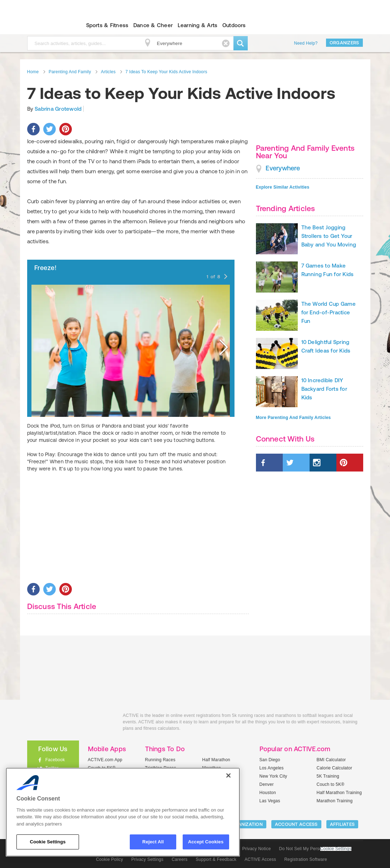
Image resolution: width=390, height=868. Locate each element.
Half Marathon (216, 760)
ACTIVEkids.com (47, 25)
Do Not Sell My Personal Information (315, 849)
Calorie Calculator (335, 768)
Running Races (160, 760)
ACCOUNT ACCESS (296, 824)
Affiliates (342, 824)
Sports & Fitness (107, 25)
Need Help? (306, 43)
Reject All (153, 842)
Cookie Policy (110, 859)
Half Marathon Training (339, 793)
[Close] (228, 775)
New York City (273, 776)
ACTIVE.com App (105, 760)
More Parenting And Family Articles (293, 418)
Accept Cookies (206, 842)
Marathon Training (335, 801)
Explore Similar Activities (283, 187)
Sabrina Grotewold (58, 109)
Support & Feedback (216, 859)
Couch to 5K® (331, 784)
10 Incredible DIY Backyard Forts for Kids (324, 389)
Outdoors (234, 25)
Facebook (55, 760)
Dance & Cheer (153, 25)
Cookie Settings (336, 849)
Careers (179, 859)
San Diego (270, 760)
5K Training (328, 776)
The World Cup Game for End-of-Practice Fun (329, 312)
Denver (267, 784)
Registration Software (306, 859)
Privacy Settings (147, 859)
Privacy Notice (257, 849)
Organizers (344, 43)
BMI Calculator (331, 760)
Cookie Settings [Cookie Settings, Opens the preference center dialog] (48, 842)
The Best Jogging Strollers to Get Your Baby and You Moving (329, 236)
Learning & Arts (198, 25)
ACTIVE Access (260, 859)
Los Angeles (272, 768)
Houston (268, 793)
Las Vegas (270, 801)
